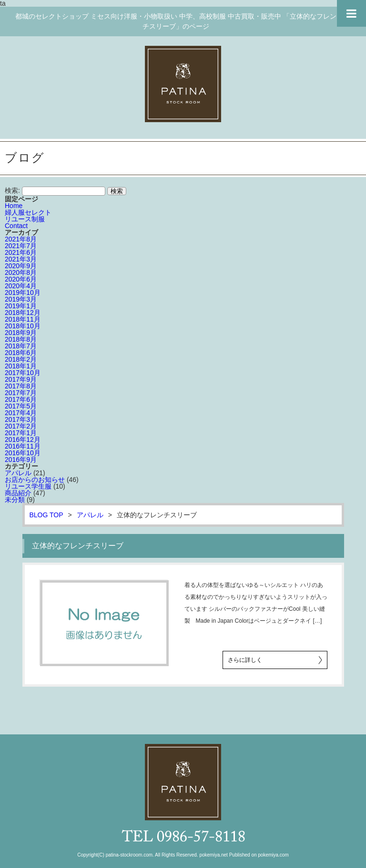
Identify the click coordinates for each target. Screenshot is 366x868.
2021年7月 (21, 246)
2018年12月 (23, 313)
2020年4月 (21, 286)
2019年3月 (21, 299)
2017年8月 (21, 386)
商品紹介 (18, 493)
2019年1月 (21, 306)
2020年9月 (21, 266)
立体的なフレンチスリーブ (78, 546)
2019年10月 (23, 293)
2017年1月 (21, 433)
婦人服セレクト (28, 212)
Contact (16, 226)
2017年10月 (23, 373)
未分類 (15, 500)
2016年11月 (23, 446)
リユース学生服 (28, 486)
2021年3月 (21, 259)
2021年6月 (21, 252)
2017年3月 (21, 419)
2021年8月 (21, 239)
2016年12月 (23, 439)
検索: (12, 190)
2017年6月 (21, 399)
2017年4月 (21, 413)
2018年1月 (21, 366)
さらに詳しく (245, 660)
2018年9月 (21, 333)
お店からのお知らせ (35, 480)
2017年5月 (21, 406)
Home (14, 206)
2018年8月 (21, 339)
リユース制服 (25, 219)
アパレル (18, 473)
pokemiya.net (213, 855)
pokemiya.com (273, 855)
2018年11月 (23, 319)
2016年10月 (23, 453)
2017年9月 (21, 379)
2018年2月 (21, 359)
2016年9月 (21, 460)
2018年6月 (21, 353)
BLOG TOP (46, 515)
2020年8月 (21, 272)
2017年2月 (21, 426)
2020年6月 (21, 279)
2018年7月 (21, 346)
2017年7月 (21, 393)
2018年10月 (23, 326)
